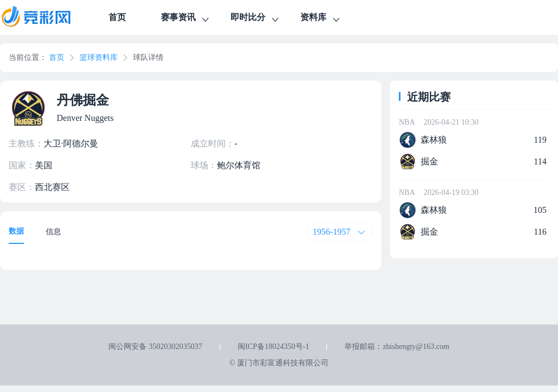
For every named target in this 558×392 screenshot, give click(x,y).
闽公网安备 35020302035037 (155, 347)
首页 (117, 17)
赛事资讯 (186, 19)
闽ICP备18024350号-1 (273, 347)
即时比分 (256, 19)
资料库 (321, 19)
